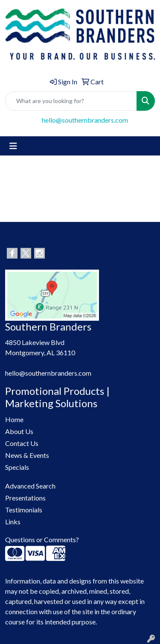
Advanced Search (30, 486)
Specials (17, 467)
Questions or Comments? (42, 539)
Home (14, 419)
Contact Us (22, 443)
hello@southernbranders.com (85, 120)
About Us (19, 431)
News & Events (27, 455)
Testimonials (24, 510)
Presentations (25, 498)
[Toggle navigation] (13, 146)
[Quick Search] (71, 101)
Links (13, 522)
